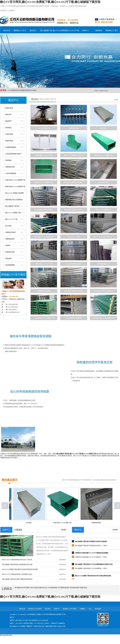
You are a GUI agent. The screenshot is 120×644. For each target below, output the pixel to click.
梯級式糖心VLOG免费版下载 (15, 186)
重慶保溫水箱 (43, 588)
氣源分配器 (9, 108)
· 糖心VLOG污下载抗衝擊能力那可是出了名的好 (17, 560)
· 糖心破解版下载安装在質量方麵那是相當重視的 (17, 579)
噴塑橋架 (8, 160)
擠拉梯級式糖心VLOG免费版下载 (103, 318)
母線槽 (8, 245)
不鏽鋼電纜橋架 (11, 147)
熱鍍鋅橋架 (9, 141)
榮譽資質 (99, 31)
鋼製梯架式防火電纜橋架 (14, 200)
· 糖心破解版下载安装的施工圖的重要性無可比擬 (17, 565)
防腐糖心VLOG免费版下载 (68, 6)
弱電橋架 (8, 128)
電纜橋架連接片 (11, 232)
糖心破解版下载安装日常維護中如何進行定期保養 (91, 542)
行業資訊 (18, 530)
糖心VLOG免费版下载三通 (73, 155)
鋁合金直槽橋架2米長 (74, 264)
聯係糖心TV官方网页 (112, 32)
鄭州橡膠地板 (19, 588)
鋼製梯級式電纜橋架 (44, 291)
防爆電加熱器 (10, 252)
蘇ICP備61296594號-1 (22, 620)
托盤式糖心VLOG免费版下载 (15, 180)
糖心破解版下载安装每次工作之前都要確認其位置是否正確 (94, 565)
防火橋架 (33, 90)
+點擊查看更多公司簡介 (60, 473)
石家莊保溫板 (34, 588)
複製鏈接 (32, 614)
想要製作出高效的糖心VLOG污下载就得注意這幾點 (92, 554)
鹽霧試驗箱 (84, 588)
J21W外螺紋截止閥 (14, 90)
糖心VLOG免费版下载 (59, 32)
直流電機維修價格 (64, 588)
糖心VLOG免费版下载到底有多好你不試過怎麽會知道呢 (93, 577)
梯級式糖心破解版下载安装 (74, 210)
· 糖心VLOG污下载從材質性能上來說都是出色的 (17, 574)
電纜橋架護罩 (10, 239)
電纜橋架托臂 (10, 167)
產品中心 (13, 100)
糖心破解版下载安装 (43, 6)
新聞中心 (86, 31)
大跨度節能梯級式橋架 (13, 154)
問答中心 (78, 530)
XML (90, 609)
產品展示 (33, 31)
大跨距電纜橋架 (11, 173)
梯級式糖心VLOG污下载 (44, 155)
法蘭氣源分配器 (25, 90)
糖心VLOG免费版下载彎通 (15, 193)
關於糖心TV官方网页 (20, 32)
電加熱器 (8, 258)
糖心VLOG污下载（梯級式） (103, 237)
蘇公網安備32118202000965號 (39, 620)
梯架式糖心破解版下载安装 (74, 182)
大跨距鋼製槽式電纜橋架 (74, 318)
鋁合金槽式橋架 (103, 182)
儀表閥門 (8, 121)
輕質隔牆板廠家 (75, 588)
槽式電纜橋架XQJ (103, 264)
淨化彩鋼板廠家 (52, 588)
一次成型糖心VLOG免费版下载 (44, 318)
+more (63, 530)
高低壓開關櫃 (10, 265)
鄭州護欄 (26, 588)
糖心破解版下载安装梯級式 (44, 210)
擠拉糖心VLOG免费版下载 (103, 155)
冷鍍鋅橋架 (54, 6)
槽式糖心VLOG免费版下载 (44, 182)
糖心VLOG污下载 (72, 31)
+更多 (105, 546)
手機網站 (82, 609)
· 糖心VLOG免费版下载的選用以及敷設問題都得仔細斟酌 (20, 569)
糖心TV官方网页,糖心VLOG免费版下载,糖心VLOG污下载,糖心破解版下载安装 (50, 2)
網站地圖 (98, 609)
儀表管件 (8, 115)
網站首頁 (7, 31)
